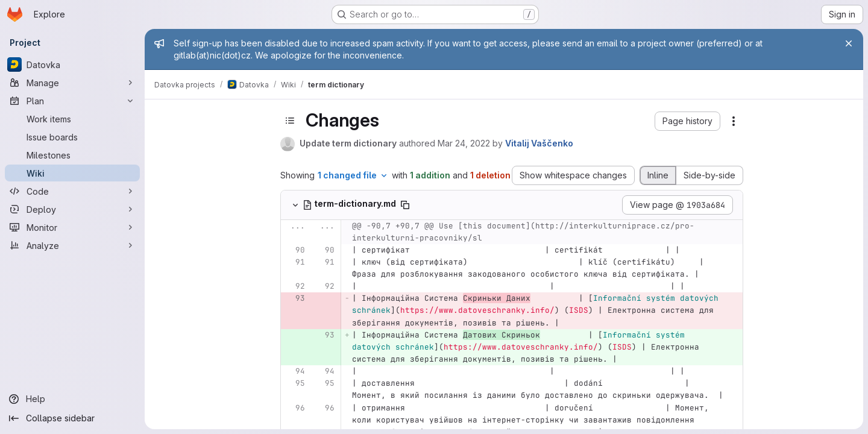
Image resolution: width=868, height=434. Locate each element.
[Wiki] (72, 173)
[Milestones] (72, 155)
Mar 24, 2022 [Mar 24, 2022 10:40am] (464, 143)
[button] (687, 121)
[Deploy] (72, 209)
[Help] (72, 399)
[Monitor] (72, 227)
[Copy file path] (405, 205)
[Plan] (72, 101)
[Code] (72, 191)
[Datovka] (72, 64)
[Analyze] (72, 245)
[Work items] (72, 119)
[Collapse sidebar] (72, 418)
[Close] (849, 43)
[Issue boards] (72, 137)
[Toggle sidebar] (290, 121)
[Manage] (72, 83)
